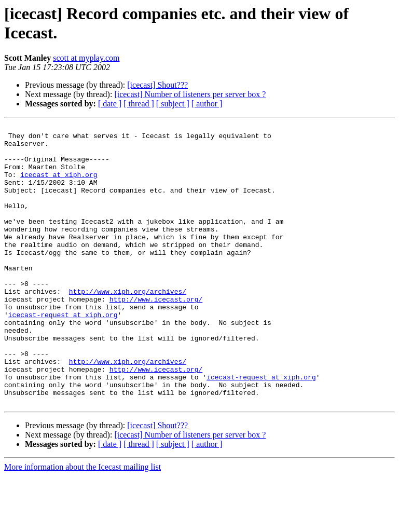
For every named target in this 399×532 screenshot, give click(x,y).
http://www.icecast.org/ (156, 335)
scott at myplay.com (86, 58)
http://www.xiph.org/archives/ (128, 325)
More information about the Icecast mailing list (82, 523)
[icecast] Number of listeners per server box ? (190, 94)
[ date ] (110, 104)
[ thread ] (139, 104)
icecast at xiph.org (59, 185)
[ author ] (207, 104)
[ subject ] (173, 104)
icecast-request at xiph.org (63, 353)
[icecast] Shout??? (157, 85)
